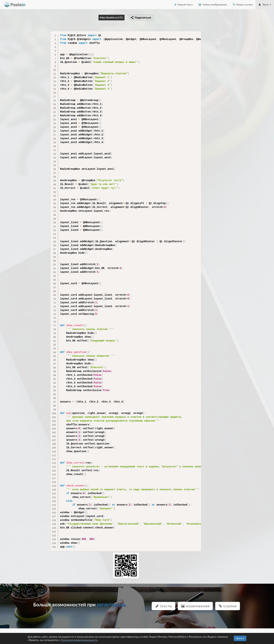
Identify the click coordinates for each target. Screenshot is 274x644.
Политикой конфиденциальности (79, 640)
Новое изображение (213, 4)
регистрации (112, 604)
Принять (240, 638)
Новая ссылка (243, 4)
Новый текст (183, 4)
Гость (265, 4)
